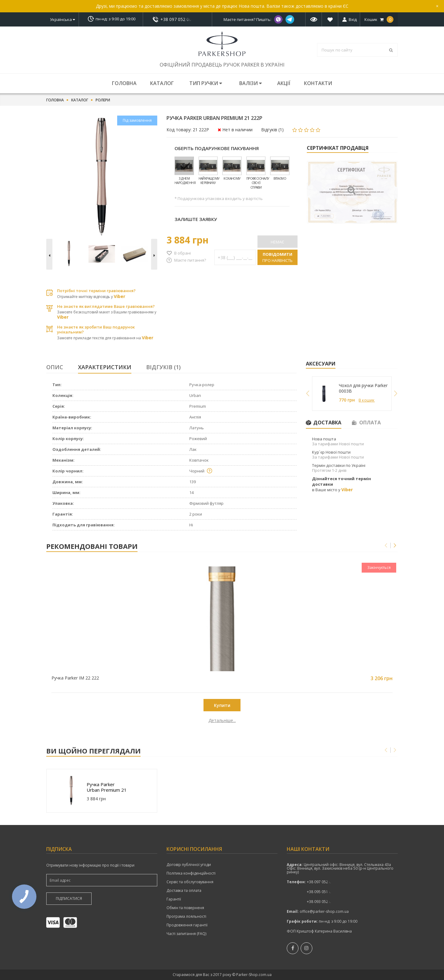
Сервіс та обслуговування (190, 882)
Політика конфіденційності (191, 873)
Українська (62, 19)
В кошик (367, 400)
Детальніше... (90, 721)
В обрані (183, 253)
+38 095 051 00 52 (323, 892)
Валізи (251, 83)
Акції (284, 83)
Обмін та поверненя (185, 908)
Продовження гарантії (187, 925)
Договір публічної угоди (189, 865)
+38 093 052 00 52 (323, 902)
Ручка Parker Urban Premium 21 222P (107, 787)
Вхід (353, 19)
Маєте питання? (190, 260)
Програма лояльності (186, 917)
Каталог (162, 83)
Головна (124, 83)
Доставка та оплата (184, 891)
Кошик (379, 19)
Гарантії (174, 899)
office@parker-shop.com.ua (324, 911)
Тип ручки (206, 83)
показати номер (177, 19)
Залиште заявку (196, 219)
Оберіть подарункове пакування (217, 148)
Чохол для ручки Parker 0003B (363, 388)
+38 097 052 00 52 (178, 19)
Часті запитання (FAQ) (186, 934)
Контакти (318, 83)
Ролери (103, 100)
